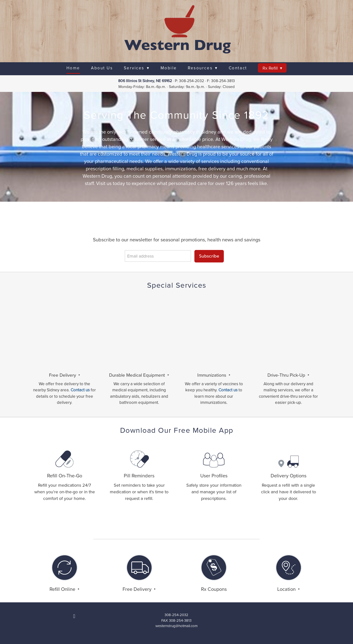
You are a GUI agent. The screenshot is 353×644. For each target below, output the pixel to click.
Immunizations (212, 375)
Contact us (228, 390)
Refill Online (63, 589)
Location (287, 589)
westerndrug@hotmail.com (176, 626)
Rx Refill (272, 68)
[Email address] (158, 256)
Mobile (169, 68)
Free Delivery (63, 375)
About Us (102, 68)
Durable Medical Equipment (138, 375)
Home (73, 68)
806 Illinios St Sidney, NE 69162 (145, 81)
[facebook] (74, 616)
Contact (238, 68)
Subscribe (209, 256)
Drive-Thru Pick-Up (287, 375)
